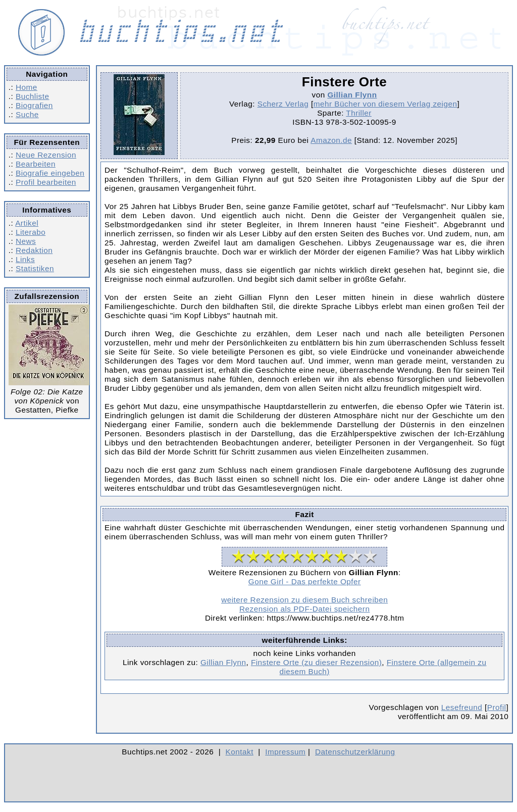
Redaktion (34, 250)
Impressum (285, 752)
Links (25, 259)
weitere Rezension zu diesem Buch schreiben (304, 600)
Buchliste (32, 96)
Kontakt (240, 752)
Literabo (31, 232)
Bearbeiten (36, 164)
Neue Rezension (46, 155)
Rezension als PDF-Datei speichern (305, 609)
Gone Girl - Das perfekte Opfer (305, 581)
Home (27, 87)
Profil (497, 707)
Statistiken (35, 268)
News (26, 241)
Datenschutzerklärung (355, 752)
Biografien (34, 105)
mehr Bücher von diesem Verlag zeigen (385, 104)
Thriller (359, 113)
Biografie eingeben (50, 173)
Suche (27, 114)
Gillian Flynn (352, 95)
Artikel (27, 223)
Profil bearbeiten (46, 182)
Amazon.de (331, 140)
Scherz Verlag (283, 104)
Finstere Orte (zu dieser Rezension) (316, 662)
